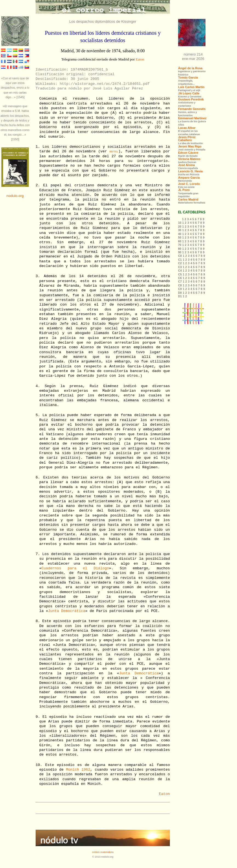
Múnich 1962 (78, 770)
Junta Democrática (67, 611)
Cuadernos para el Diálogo (75, 568)
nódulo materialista (103, 852)
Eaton (140, 59)
